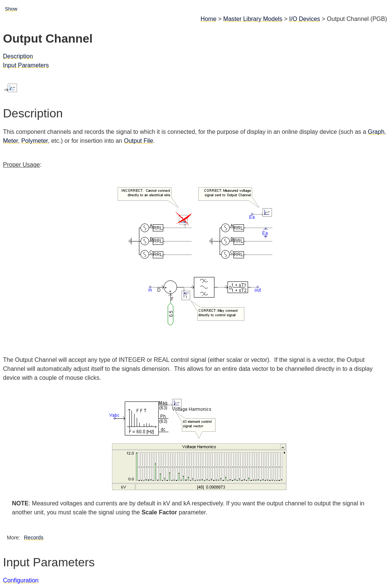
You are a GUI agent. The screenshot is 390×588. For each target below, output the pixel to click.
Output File (139, 141)
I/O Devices (305, 19)
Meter (10, 141)
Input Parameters (26, 65)
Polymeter (35, 141)
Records (34, 538)
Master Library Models (253, 19)
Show (11, 9)
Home (209, 19)
